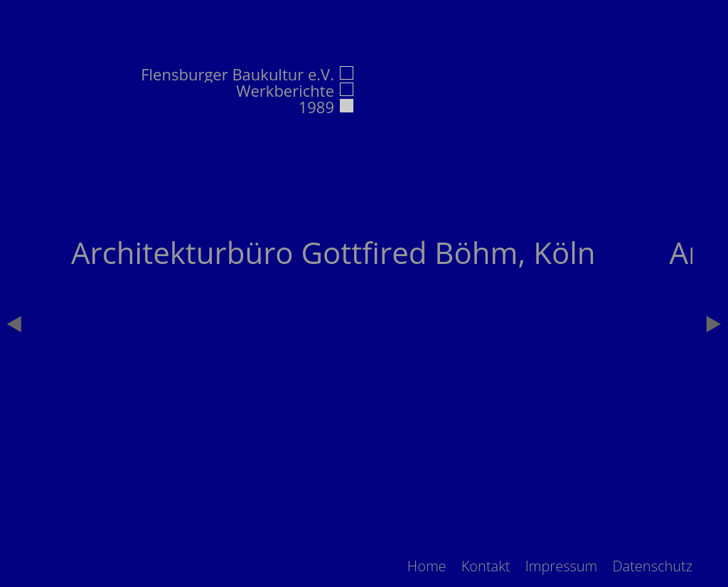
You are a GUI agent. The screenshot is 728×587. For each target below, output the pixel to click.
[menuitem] (427, 566)
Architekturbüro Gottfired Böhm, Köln (333, 253)
